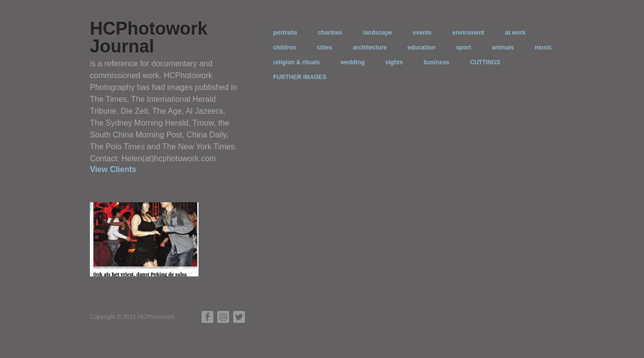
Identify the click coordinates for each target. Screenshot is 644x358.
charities (330, 33)
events (422, 33)
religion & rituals (297, 62)
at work (515, 33)
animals (503, 47)
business (437, 62)
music (543, 47)
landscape (378, 33)
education (422, 47)
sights (394, 62)
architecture (370, 47)
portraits (285, 33)
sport (464, 47)
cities (325, 47)
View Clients (113, 169)
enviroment (468, 33)
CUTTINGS (485, 62)
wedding (353, 62)
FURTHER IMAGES (300, 77)
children (285, 47)
